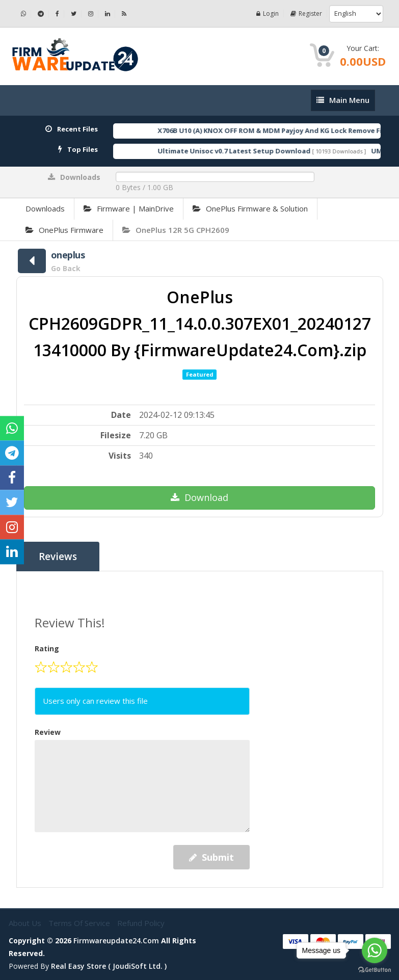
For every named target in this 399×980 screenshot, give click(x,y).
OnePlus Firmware (64, 230)
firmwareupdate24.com (116, 941)
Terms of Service (80, 923)
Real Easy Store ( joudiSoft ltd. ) (109, 966)
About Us (26, 923)
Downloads (45, 208)
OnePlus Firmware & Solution (250, 208)
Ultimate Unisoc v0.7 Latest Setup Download (248, 151)
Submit (211, 857)
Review (48, 732)
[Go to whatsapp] (375, 950)
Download (199, 497)
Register (306, 14)
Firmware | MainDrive (129, 208)
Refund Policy (141, 923)
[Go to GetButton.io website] (375, 970)
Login (268, 14)
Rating (47, 648)
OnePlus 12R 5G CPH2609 (176, 230)
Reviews (58, 557)
